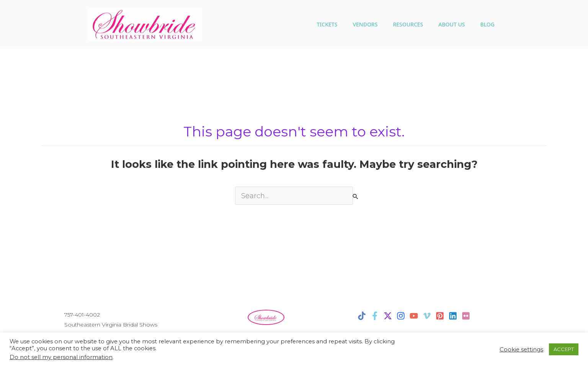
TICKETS (327, 24)
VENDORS (365, 24)
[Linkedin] (453, 316)
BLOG (487, 24)
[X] (388, 316)
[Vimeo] (427, 316)
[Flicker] (466, 316)
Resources (408, 24)
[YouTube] (414, 316)
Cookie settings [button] (521, 350)
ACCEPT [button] (564, 349)
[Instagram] (401, 316)
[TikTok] (362, 316)
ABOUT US (452, 24)
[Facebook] (375, 316)
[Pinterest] (440, 316)
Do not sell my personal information (61, 357)
